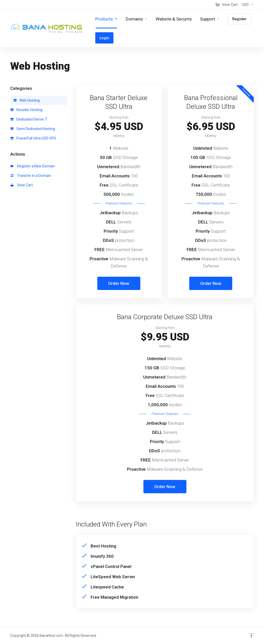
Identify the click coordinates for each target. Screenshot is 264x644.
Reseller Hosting (27, 110)
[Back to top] (251, 636)
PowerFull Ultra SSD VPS (33, 138)
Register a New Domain (33, 166)
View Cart (22, 185)
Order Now (119, 283)
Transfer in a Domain (31, 176)
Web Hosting (27, 100)
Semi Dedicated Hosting (33, 129)
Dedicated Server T (29, 119)
